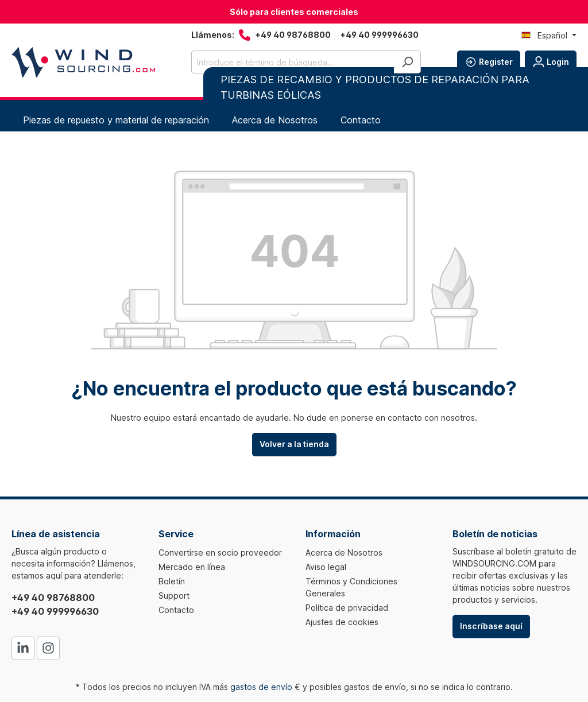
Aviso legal (326, 567)
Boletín (172, 581)
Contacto (176, 610)
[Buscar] (407, 62)
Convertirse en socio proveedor (220, 552)
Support (174, 596)
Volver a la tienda (294, 444)
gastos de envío (261, 687)
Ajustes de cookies (342, 622)
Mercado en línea (192, 567)
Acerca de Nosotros (344, 552)
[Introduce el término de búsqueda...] (293, 62)
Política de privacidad (347, 608)
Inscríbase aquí (491, 626)
